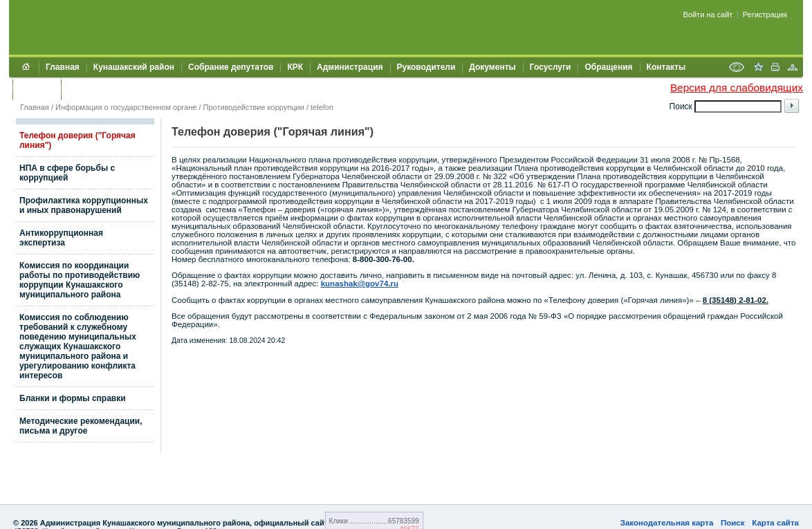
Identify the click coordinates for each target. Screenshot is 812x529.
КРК (295, 67)
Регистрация (765, 15)
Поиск (733, 523)
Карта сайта (775, 523)
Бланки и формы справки (73, 398)
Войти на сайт (708, 15)
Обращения (608, 67)
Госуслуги (551, 67)
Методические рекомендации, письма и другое (81, 426)
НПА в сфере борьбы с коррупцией (67, 173)
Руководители (426, 67)
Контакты (666, 67)
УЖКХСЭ (37, 89)
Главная (63, 67)
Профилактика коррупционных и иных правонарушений (84, 205)
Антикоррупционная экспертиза (61, 238)
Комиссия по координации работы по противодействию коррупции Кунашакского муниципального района (80, 280)
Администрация (350, 67)
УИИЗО (82, 89)
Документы (492, 67)
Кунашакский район (134, 67)
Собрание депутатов (231, 67)
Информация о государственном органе (126, 107)
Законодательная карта (667, 523)
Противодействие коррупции (254, 107)
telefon (322, 107)
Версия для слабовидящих (737, 87)
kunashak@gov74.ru (360, 284)
